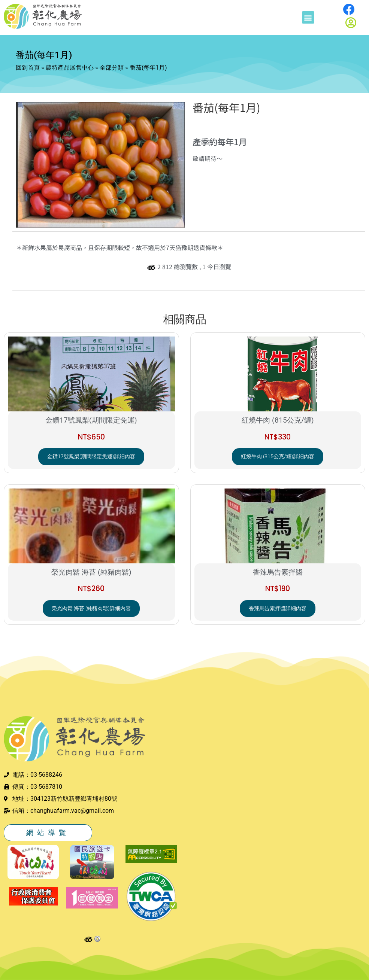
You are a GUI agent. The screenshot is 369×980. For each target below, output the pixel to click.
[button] (308, 17)
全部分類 (112, 68)
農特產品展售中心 (70, 68)
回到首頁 (28, 68)
